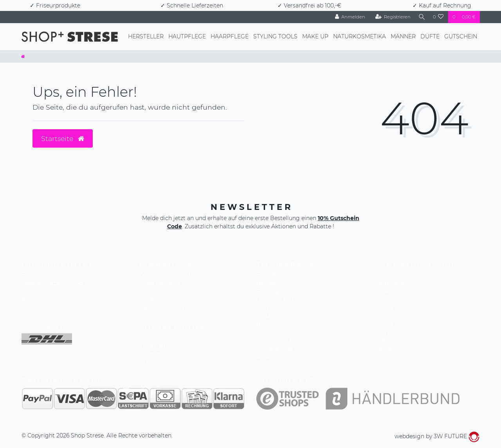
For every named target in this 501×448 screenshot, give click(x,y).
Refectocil (270, 324)
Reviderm (269, 283)
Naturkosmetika (360, 36)
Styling (383, 324)
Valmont (268, 308)
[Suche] (421, 17)
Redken (267, 357)
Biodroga (269, 291)
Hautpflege (187, 36)
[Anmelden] (348, 17)
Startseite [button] (63, 138)
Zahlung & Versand (165, 275)
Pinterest (151, 354)
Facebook (152, 337)
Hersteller (146, 36)
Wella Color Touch (281, 341)
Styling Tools (275, 36)
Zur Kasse (152, 300)
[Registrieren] (391, 17)
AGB (28, 308)
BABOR (267, 275)
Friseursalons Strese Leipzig (60, 275)
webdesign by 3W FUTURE (437, 436)
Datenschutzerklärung (52, 283)
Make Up (315, 36)
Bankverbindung (162, 308)
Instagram (153, 345)
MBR (263, 316)
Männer (403, 36)
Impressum (37, 291)
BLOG (147, 362)
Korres (265, 332)
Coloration (388, 316)
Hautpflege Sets (396, 332)
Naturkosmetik (394, 357)
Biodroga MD (275, 300)
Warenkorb (154, 291)
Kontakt (32, 300)
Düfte (430, 36)
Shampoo (387, 300)
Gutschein (461, 36)
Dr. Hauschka (275, 349)
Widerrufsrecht (160, 283)
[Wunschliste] (438, 17)
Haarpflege (230, 36)
